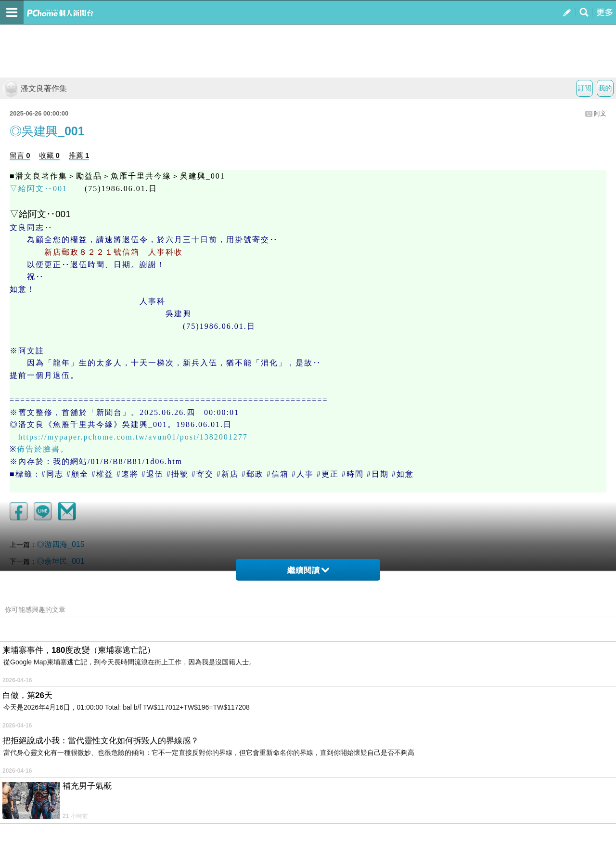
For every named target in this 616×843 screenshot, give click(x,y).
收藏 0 (49, 155)
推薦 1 (79, 155)
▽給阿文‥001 (38, 188)
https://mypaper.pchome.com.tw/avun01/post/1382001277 (133, 437)
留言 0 (20, 155)
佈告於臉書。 (43, 449)
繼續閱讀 (308, 570)
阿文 (600, 113)
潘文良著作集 (35, 88)
